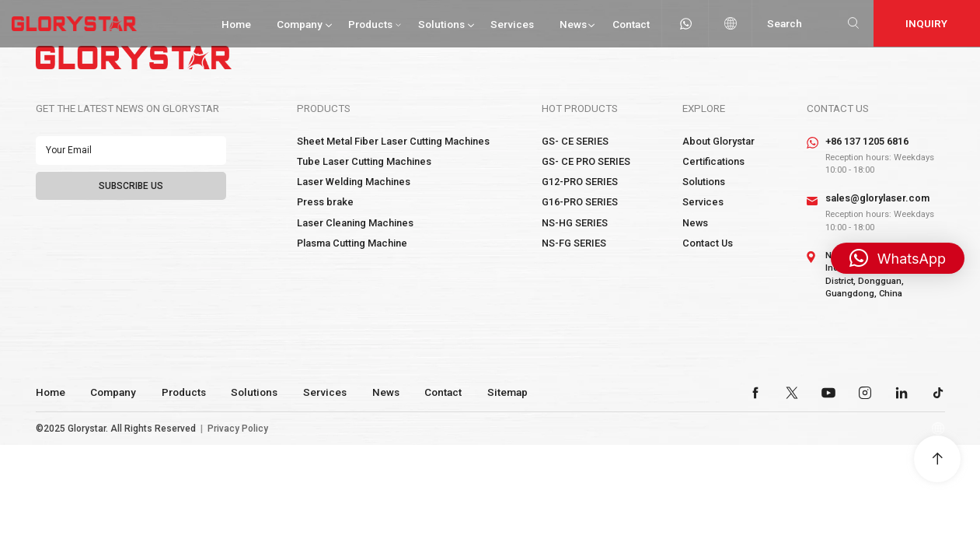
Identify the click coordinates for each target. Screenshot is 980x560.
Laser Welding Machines (354, 182)
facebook (755, 393)
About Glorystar (718, 141)
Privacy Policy (238, 429)
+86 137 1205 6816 (867, 141)
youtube (828, 393)
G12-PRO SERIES (580, 182)
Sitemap (507, 392)
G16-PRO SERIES (580, 202)
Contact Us (708, 243)
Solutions (441, 24)
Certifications (713, 161)
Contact (631, 24)
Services (512, 24)
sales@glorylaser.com (877, 198)
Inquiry (926, 23)
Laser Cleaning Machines (355, 223)
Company (300, 24)
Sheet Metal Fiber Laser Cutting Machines (393, 141)
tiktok (938, 393)
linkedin (902, 393)
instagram (865, 393)
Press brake (325, 202)
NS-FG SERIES (574, 243)
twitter (792, 393)
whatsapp (686, 24)
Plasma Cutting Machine (352, 243)
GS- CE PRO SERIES (586, 161)
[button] (898, 258)
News (573, 24)
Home (236, 24)
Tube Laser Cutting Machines (364, 161)
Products (370, 24)
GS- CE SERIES (575, 141)
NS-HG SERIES (575, 223)
